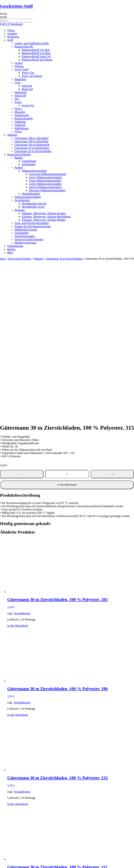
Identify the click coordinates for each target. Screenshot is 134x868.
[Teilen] (9, 864)
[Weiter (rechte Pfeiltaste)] (5, 867)
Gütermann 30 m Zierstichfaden (64, 259)
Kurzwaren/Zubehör (20, 259)
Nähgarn (38, 259)
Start (3, 259)
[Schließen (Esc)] (12, 864)
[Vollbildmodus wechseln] (5, 864)
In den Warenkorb (67, 328)
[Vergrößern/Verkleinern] (1, 864)
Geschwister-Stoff (16, 6)
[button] (71, 40)
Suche (4, 14)
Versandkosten (22, 456)
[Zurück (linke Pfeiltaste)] (1, 867)
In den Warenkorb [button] (18, 469)
